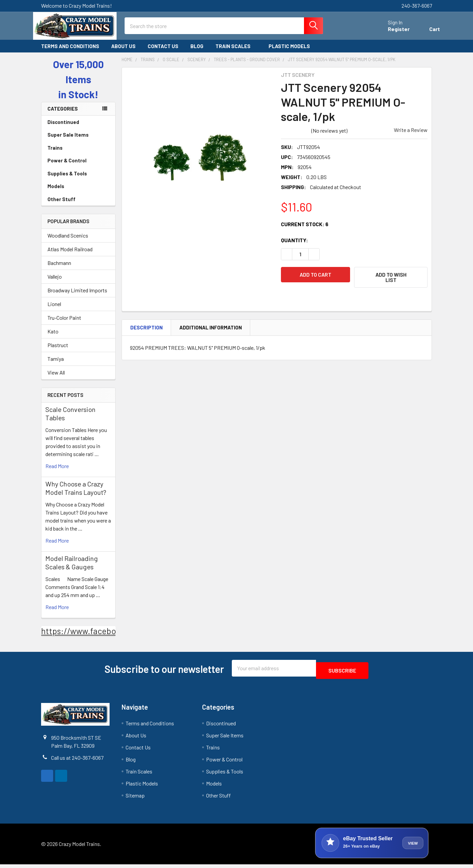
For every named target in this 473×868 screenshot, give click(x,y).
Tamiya (56, 365)
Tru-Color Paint (64, 324)
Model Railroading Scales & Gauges (72, 568)
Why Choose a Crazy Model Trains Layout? (76, 494)
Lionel (54, 310)
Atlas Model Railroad (70, 255)
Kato (53, 337)
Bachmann (59, 269)
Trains (78, 154)
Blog (197, 52)
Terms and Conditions (70, 52)
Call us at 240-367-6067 (77, 761)
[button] (391, 283)
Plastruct (58, 351)
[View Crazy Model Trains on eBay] (372, 847)
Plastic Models (292, 52)
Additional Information (211, 330)
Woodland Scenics (68, 241)
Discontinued (63, 128)
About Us (123, 52)
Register (391, 33)
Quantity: (294, 246)
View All (56, 378)
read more (57, 472)
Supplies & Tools (78, 179)
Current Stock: (305, 230)
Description (146, 330)
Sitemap (135, 799)
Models (78, 192)
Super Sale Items (78, 141)
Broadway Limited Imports (77, 296)
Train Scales (236, 52)
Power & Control (78, 166)
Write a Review (411, 136)
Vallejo (55, 282)
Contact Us (163, 52)
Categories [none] (63, 115)
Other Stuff (78, 205)
